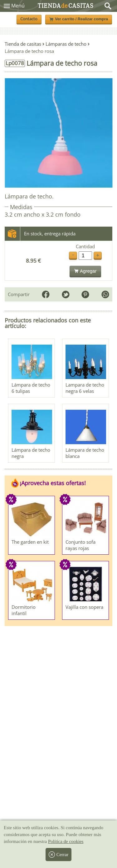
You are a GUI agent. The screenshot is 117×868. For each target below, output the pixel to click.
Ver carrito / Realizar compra (79, 19)
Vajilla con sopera (84, 607)
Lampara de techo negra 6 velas (85, 388)
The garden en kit (30, 542)
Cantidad (85, 247)
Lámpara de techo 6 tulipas (31, 388)
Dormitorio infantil (24, 610)
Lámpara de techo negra (31, 453)
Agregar (85, 271)
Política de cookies (66, 841)
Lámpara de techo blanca (85, 453)
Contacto (29, 19)
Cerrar (58, 855)
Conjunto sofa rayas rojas (80, 545)
